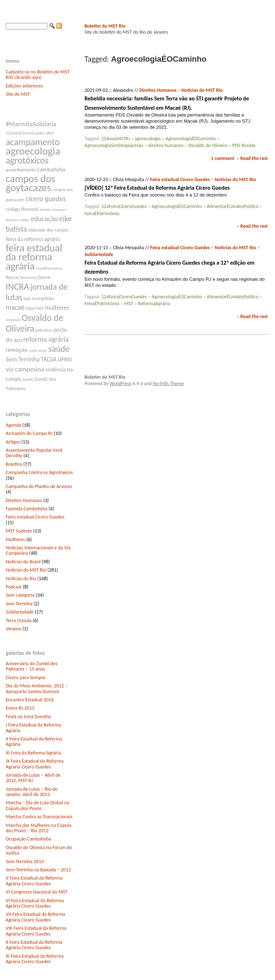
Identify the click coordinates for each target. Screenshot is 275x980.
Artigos (13, 442)
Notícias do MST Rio (26, 570)
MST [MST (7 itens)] (40, 308)
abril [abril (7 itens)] (50, 133)
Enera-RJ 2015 (20, 708)
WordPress (120, 384)
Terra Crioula (19, 621)
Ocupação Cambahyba (28, 839)
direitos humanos (166, 145)
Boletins (14, 464)
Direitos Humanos (24, 500)
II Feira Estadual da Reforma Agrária (34, 742)
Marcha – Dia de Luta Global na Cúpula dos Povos (37, 805)
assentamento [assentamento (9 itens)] (21, 170)
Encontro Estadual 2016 (30, 700)
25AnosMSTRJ (116, 139)
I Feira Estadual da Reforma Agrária (33, 728)
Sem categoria (20, 595)
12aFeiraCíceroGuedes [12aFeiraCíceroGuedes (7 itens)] (25, 133)
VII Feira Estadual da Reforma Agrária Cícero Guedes (35, 917)
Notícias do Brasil (23, 562)
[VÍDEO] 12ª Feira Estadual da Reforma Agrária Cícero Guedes (157, 188)
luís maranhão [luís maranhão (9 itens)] (39, 298)
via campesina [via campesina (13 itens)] (25, 369)
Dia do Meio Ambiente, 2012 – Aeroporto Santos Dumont (37, 688)
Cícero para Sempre (26, 678)
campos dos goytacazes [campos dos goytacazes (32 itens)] (30, 183)
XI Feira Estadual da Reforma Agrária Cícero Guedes (35, 959)
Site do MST (18, 94)
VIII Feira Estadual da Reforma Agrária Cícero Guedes (36, 931)
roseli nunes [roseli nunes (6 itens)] (38, 351)
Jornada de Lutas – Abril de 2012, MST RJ (33, 778)
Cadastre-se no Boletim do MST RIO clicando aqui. (38, 75)
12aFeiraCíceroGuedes (124, 206)
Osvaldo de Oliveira (208, 145)
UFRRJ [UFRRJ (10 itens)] (65, 359)
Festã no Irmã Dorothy (28, 717)
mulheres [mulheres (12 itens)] (57, 308)
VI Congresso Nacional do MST (37, 892)
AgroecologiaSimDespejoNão (114, 145)
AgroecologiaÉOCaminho (191, 139)
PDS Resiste (244, 145)
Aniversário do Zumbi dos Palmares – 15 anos (32, 666)
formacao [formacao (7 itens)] (28, 278)
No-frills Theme (168, 384)
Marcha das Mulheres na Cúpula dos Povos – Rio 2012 (38, 828)
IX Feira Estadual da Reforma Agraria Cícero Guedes (35, 764)
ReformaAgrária (154, 304)
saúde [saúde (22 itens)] (59, 349)
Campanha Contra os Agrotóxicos (39, 472)
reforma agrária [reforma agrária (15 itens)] (46, 339)
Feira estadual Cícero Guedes (35, 517)
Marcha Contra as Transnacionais (39, 817)
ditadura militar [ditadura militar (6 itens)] (18, 220)
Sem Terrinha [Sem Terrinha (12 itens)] (23, 359)
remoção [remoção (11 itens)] (16, 350)
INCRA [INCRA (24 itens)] (17, 287)
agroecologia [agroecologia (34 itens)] (33, 151)
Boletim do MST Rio (105, 26)
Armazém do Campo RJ (29, 433)
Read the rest (254, 158)
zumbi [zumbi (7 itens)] (28, 379)
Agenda (13, 425)
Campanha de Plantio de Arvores (39, 486)
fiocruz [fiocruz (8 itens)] (12, 277)
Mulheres (15, 539)
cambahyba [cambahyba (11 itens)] (51, 169)
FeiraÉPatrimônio (102, 214)
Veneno (13, 629)
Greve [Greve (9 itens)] (44, 277)
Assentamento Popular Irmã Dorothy (34, 453)
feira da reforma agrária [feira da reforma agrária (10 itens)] (33, 239)
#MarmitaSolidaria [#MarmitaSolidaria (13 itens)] (31, 124)
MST (129, 304)
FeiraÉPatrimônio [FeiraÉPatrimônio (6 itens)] (49, 268)
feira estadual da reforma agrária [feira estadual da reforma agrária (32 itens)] (34, 257)
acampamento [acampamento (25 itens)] (33, 142)
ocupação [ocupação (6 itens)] (13, 320)
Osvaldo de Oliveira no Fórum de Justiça (39, 850)
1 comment (223, 158)
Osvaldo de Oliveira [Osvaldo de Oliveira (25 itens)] (34, 323)
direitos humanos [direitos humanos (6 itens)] (53, 210)
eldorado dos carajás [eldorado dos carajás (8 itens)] (48, 230)
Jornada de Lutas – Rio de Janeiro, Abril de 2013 (32, 792)
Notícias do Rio (21, 579)
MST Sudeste (19, 531)
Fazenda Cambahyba (26, 509)
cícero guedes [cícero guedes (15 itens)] (46, 199)
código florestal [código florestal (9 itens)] (22, 209)
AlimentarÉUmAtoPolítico (233, 206)
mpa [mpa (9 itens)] (30, 308)
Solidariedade (20, 612)
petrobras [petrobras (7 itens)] (44, 330)
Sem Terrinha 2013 (25, 861)
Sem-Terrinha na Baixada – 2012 (38, 870)
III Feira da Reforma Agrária (33, 753)
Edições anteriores (24, 86)
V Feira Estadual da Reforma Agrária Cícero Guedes (34, 881)
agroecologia (148, 139)
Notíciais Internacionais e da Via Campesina (38, 550)
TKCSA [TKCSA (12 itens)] (49, 359)
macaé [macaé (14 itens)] (15, 307)
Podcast (14, 587)
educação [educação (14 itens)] (44, 219)
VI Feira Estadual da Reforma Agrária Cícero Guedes (35, 903)
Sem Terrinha (19, 604)
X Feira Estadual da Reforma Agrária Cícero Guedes (34, 945)
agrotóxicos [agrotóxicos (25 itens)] (27, 160)
